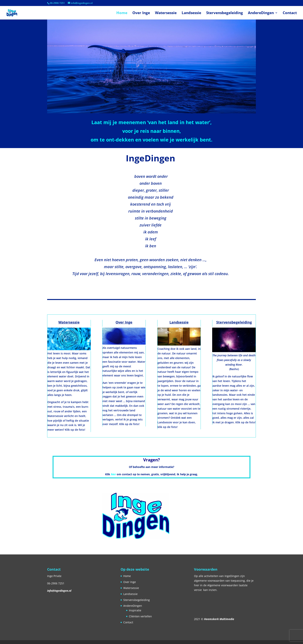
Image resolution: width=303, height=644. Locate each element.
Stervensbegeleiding (225, 13)
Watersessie (166, 13)
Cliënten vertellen (140, 616)
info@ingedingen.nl (59, 591)
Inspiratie (135, 610)
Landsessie (191, 13)
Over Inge (141, 13)
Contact (290, 13)
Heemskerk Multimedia (219, 619)
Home (122, 13)
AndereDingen (261, 13)
